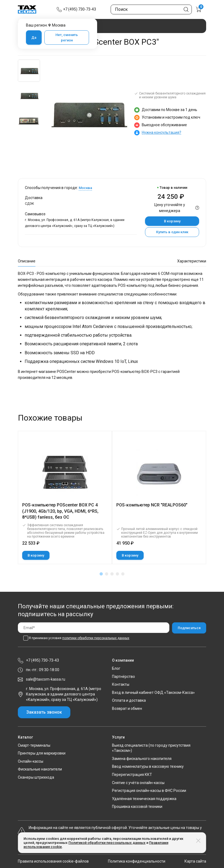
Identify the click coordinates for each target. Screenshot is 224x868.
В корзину (172, 221)
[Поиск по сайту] (151, 9)
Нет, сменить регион (67, 38)
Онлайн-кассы (31, 761)
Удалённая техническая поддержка (144, 799)
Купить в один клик (172, 232)
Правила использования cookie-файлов (53, 861)
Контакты (121, 684)
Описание (27, 261)
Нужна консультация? (162, 132)
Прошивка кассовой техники (137, 807)
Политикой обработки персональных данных (107, 843)
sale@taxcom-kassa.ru (46, 679)
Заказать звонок (44, 712)
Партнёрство (123, 677)
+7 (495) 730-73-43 (80, 9)
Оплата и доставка (129, 700)
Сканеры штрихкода (36, 777)
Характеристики (192, 261)
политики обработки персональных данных (96, 638)
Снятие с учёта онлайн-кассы (138, 783)
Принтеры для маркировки (42, 753)
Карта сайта (195, 861)
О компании (123, 660)
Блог (116, 668)
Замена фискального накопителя (142, 759)
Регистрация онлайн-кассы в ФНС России (149, 791)
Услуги (118, 737)
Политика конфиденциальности (137, 861)
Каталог (25, 737)
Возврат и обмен (127, 708)
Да (34, 38)
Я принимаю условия (79, 638)
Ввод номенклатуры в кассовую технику (148, 766)
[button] (101, 574)
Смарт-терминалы (34, 745)
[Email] (94, 628)
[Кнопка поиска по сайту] (186, 9)
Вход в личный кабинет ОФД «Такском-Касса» (153, 693)
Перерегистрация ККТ (132, 775)
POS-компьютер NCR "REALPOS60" (152, 505)
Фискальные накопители (40, 769)
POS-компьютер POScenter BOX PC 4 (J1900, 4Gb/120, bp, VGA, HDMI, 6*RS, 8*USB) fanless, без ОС (60, 511)
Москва (85, 188)
